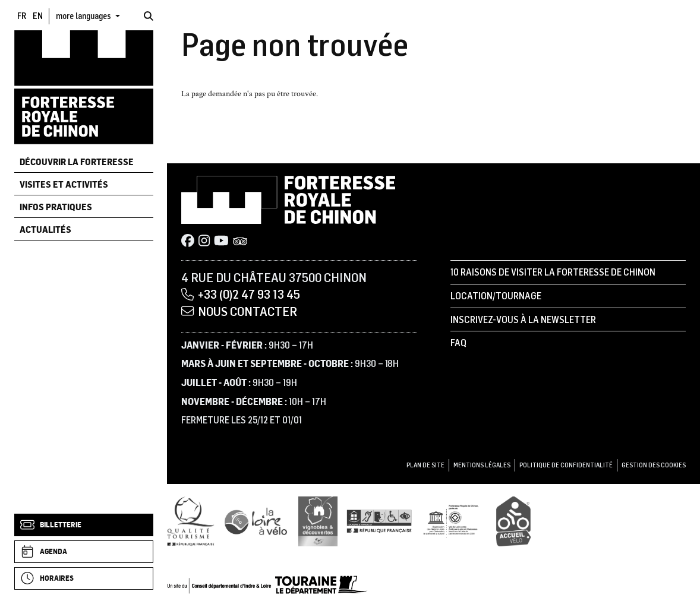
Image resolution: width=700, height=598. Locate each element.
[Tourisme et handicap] (379, 521)
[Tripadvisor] (240, 241)
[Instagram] (204, 241)
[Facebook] (188, 241)
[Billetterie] (84, 525)
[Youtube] (221, 241)
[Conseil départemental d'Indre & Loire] (267, 584)
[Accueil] (84, 87)
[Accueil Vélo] (513, 521)
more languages (84, 16)
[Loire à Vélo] (256, 521)
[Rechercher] (149, 16)
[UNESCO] (454, 521)
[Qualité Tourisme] (191, 521)
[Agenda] (84, 552)
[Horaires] (84, 578)
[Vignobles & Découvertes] (318, 521)
